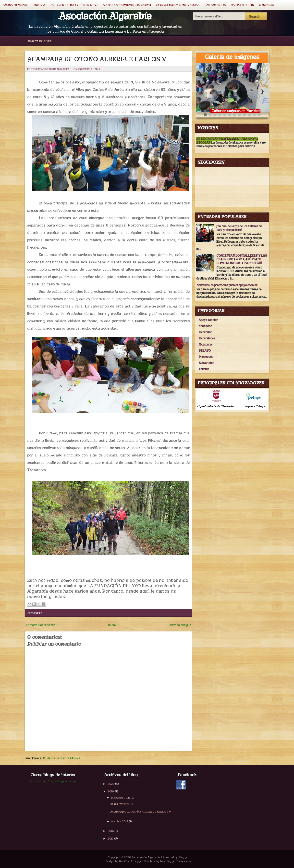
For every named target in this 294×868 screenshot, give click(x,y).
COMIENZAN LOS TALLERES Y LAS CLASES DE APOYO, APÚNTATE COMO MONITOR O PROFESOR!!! (242, 259)
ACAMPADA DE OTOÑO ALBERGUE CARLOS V (97, 59)
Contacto (267, 5)
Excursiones (207, 338)
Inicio (112, 625)
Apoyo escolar (208, 320)
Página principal (15, 5)
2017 (110, 839)
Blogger (184, 857)
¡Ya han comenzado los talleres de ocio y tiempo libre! (239, 228)
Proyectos (206, 357)
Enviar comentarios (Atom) (61, 758)
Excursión (205, 332)
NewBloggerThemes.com (176, 861)
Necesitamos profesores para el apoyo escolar (227, 285)
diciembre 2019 (120, 798)
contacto (205, 326)
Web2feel (125, 861)
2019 (111, 791)
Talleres (204, 369)
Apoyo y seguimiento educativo (127, 5)
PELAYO (205, 351)
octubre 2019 (120, 821)
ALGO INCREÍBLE (122, 804)
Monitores (206, 344)
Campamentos (215, 5)
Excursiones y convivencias (178, 5)
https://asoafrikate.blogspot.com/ (53, 781)
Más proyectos (242, 5)
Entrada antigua (180, 625)
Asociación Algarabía (105, 16)
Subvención (206, 363)
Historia (39, 5)
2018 (111, 831)
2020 (111, 784)
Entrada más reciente (40, 625)
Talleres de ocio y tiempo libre (74, 5)
